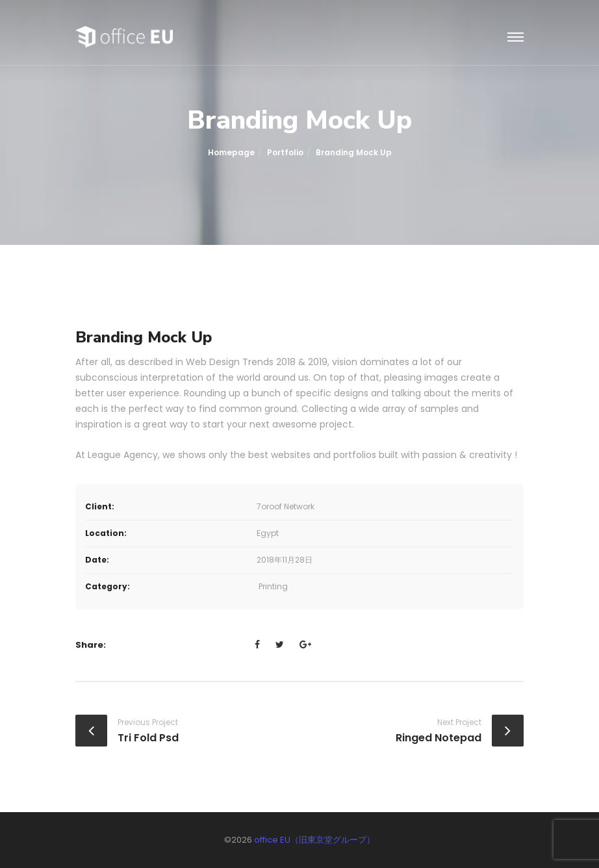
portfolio (285, 152)
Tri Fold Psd (148, 738)
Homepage (231, 152)
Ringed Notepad (439, 738)
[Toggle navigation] (516, 38)
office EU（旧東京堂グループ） (314, 840)
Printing (273, 586)
